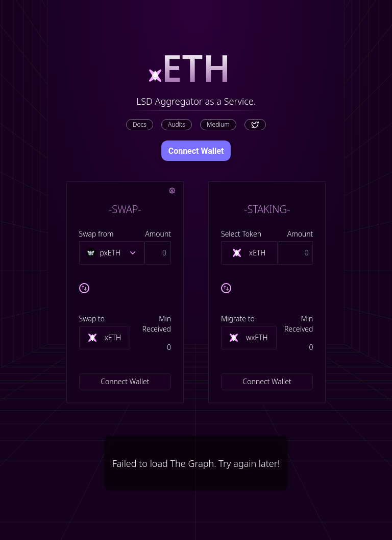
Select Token (241, 234)
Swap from (96, 234)
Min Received (157, 324)
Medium (218, 124)
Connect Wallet (196, 151)
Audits (177, 124)
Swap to (92, 319)
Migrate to (238, 319)
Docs (140, 124)
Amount (158, 234)
